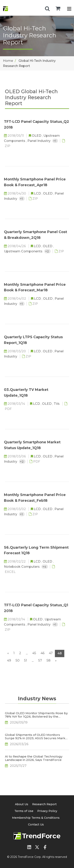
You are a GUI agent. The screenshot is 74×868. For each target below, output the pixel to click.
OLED (37, 136)
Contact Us (36, 824)
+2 (47, 251)
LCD (38, 193)
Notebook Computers (22, 567)
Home (8, 61)
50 (18, 660)
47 (51, 653)
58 (49, 660)
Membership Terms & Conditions (36, 818)
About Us (22, 804)
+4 (45, 567)
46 (43, 653)
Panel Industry (39, 141)
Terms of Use (24, 811)
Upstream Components (24, 251)
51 (26, 660)
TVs (57, 404)
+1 (55, 141)
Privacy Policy (47, 811)
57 (40, 660)
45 (34, 653)
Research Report (44, 804)
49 (9, 660)
